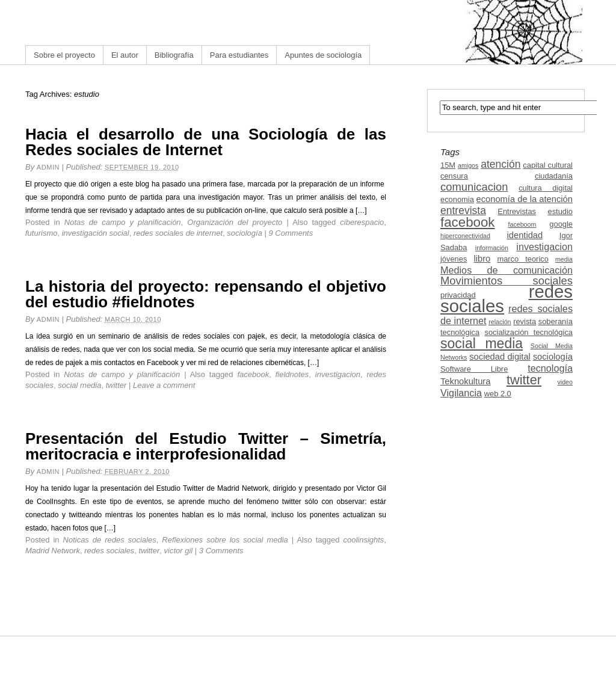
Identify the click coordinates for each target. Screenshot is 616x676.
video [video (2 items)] (565, 382)
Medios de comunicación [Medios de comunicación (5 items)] (507, 270)
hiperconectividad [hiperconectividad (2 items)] (465, 236)
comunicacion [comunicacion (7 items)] (474, 187)
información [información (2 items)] (492, 248)
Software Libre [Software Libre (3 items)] (474, 369)
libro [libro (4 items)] (482, 259)
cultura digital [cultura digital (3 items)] (546, 188)
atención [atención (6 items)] (500, 164)
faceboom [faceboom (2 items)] (522, 224)
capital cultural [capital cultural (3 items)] (548, 165)
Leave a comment (164, 385)
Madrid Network (53, 551)
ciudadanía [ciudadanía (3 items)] (554, 176)
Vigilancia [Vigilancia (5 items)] (461, 393)
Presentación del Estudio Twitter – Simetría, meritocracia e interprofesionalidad (206, 446)
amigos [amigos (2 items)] (468, 165)
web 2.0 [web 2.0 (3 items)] (498, 394)
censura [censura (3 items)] (454, 176)
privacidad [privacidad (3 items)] (458, 295)
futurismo (41, 233)
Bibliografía (174, 55)
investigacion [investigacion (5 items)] (544, 247)
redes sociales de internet (178, 233)
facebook (253, 374)
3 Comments (221, 551)
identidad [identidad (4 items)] (525, 235)
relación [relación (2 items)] (500, 322)
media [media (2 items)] (564, 259)
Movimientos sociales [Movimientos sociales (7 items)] (507, 281)
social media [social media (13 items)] (482, 343)
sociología (245, 233)
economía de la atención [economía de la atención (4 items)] (524, 199)
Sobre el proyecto (64, 55)
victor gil (179, 551)
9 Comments (291, 233)
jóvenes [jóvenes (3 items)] (454, 259)
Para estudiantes (239, 55)
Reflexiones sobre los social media (225, 540)
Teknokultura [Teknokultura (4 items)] (465, 381)
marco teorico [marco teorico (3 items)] (522, 259)
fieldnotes (292, 374)
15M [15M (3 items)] (448, 165)
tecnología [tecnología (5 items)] (550, 368)
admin (48, 167)
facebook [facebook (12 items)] (468, 222)
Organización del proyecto (235, 222)
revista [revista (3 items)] (525, 321)
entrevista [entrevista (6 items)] (463, 210)
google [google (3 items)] (561, 224)
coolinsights (363, 540)
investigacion (338, 374)
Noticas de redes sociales (110, 540)
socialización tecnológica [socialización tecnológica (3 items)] (529, 332)
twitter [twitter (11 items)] (524, 380)
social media (79, 385)
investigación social (96, 233)
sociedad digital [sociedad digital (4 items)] (500, 357)
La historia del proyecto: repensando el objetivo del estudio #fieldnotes (206, 294)
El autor (125, 55)
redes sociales (109, 551)
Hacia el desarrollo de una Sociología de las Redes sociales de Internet (206, 142)
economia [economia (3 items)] (457, 199)
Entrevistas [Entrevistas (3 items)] (517, 211)
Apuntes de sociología (323, 55)
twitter (116, 385)
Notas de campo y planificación (123, 222)
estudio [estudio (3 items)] (560, 211)
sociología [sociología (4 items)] (553, 357)
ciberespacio (362, 222)
